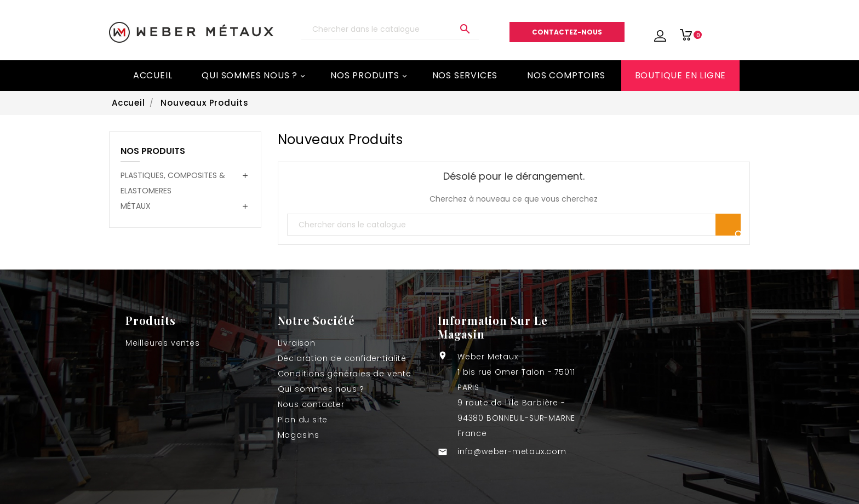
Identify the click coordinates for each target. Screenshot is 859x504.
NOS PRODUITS (153, 152)
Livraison (297, 343)
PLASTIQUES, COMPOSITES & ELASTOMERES (173, 183)
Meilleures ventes (163, 343)
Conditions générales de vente (345, 374)
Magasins (299, 435)
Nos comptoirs (566, 75)
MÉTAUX (136, 206)
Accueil (153, 75)
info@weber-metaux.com (512, 451)
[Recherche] (390, 29)
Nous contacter (311, 404)
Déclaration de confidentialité (342, 358)
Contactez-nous (567, 32)
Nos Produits (370, 75)
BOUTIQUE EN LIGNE (681, 75)
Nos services (465, 75)
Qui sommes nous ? (254, 75)
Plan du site (303, 420)
